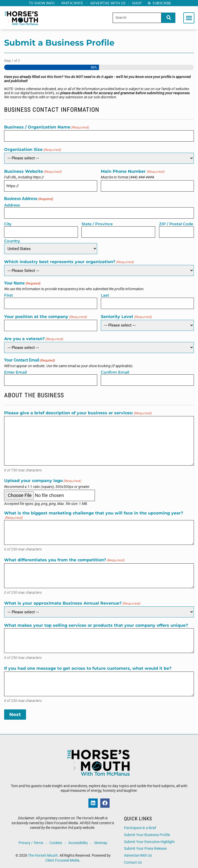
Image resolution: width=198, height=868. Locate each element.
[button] (189, 18)
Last (105, 292)
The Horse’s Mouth (43, 850)
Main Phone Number (133, 171)
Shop (139, 3)
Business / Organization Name (47, 127)
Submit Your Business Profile (147, 829)
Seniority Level (126, 312)
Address (12, 203)
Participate (72, 3)
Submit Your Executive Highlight (149, 836)
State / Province (97, 221)
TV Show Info (39, 3)
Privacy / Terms (30, 837)
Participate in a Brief (140, 822)
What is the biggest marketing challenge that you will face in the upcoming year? (94, 510)
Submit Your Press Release (145, 843)
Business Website (33, 171)
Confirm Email (115, 367)
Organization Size (33, 149)
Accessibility (79, 837)
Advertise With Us (138, 850)
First (9, 292)
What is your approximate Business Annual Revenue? (72, 598)
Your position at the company (46, 312)
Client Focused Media (62, 854)
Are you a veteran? (34, 334)
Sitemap (102, 837)
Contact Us (133, 857)
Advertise (109, 3)
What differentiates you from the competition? (64, 555)
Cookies (56, 837)
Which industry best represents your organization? (69, 258)
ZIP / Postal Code (176, 221)
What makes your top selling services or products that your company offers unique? (96, 620)
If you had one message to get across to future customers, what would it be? (88, 663)
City (8, 221)
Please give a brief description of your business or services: (78, 407)
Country (12, 237)
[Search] (168, 18)
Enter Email (15, 367)
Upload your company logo (43, 475)
